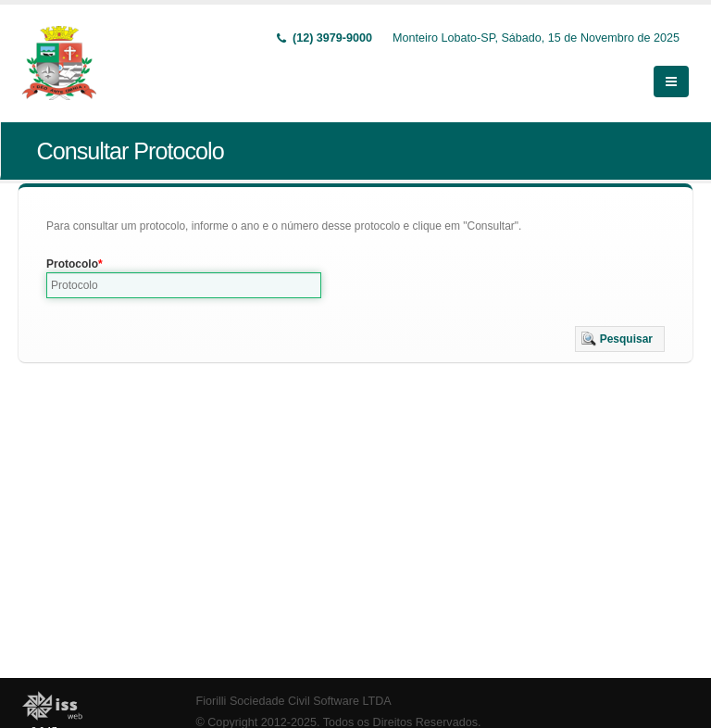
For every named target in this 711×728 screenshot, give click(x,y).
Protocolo (72, 264)
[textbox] (184, 285)
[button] (620, 339)
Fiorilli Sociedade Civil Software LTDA (294, 701)
